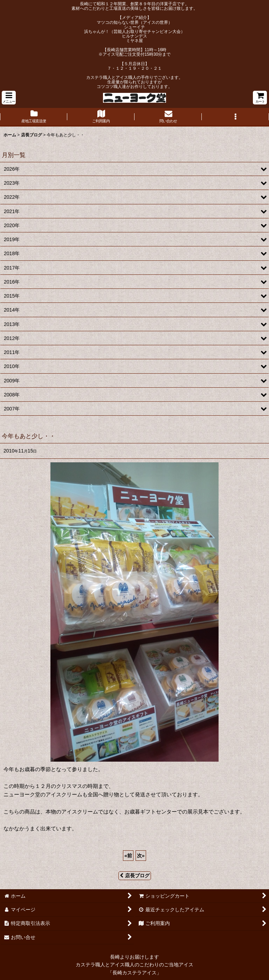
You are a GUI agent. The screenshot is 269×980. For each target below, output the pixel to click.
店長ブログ (135, 876)
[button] (9, 98)
